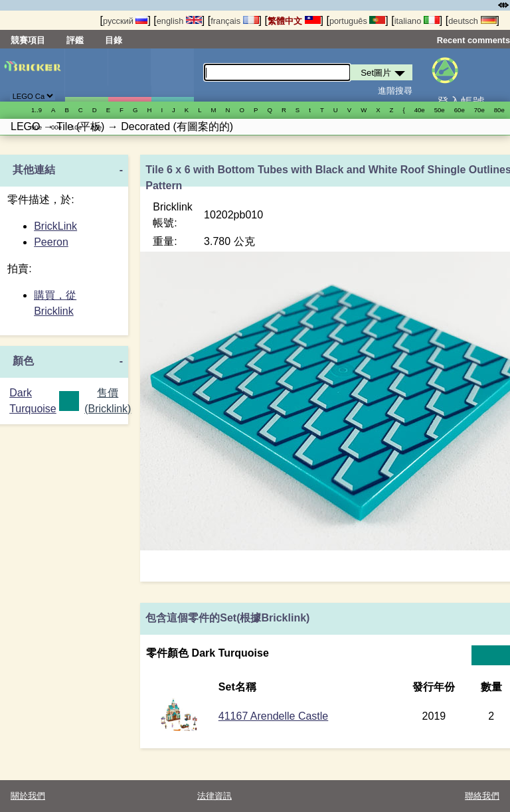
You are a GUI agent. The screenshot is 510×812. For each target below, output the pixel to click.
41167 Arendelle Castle (273, 716)
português (357, 21)
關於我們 (28, 796)
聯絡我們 (482, 796)
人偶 (129, 75)
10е (76, 127)
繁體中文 (294, 21)
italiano (417, 21)
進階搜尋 (395, 91)
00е (56, 127)
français (234, 21)
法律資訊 (214, 796)
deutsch (472, 21)
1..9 (37, 110)
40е (420, 110)
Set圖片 (86, 75)
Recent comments (473, 40)
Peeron (51, 242)
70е (479, 110)
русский (125, 21)
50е (440, 110)
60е (460, 110)
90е (37, 127)
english (179, 21)
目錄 (114, 40)
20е (96, 127)
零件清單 (173, 75)
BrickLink (55, 226)
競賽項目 (28, 40)
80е (499, 110)
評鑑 (75, 40)
